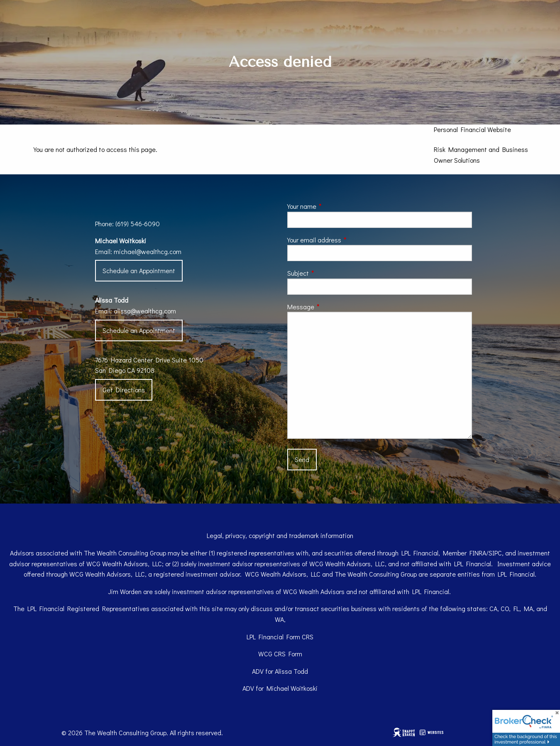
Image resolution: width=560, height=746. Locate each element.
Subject (329, 273)
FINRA (478, 553)
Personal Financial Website (472, 129)
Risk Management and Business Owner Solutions (481, 155)
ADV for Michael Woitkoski (280, 688)
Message (332, 307)
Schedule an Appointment (139, 270)
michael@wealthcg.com (148, 251)
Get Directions (124, 390)
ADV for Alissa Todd (280, 671)
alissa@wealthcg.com (145, 311)
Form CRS (300, 637)
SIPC (495, 553)
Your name (333, 206)
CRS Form (288, 654)
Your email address (345, 240)
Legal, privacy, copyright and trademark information (280, 535)
